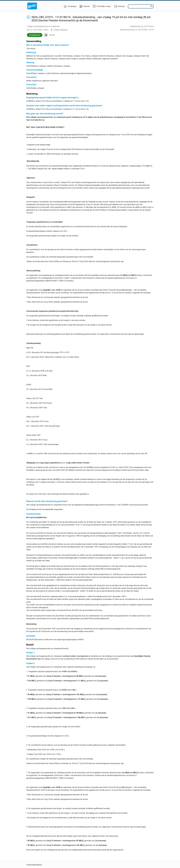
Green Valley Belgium (35, 865)
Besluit (52, 35)
